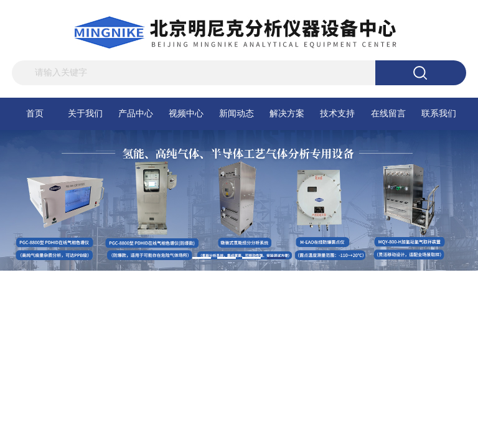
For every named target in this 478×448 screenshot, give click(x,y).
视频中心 (186, 114)
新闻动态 (237, 114)
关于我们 (85, 114)
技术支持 (337, 114)
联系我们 (439, 114)
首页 (35, 114)
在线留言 (388, 114)
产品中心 (136, 114)
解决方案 (287, 114)
